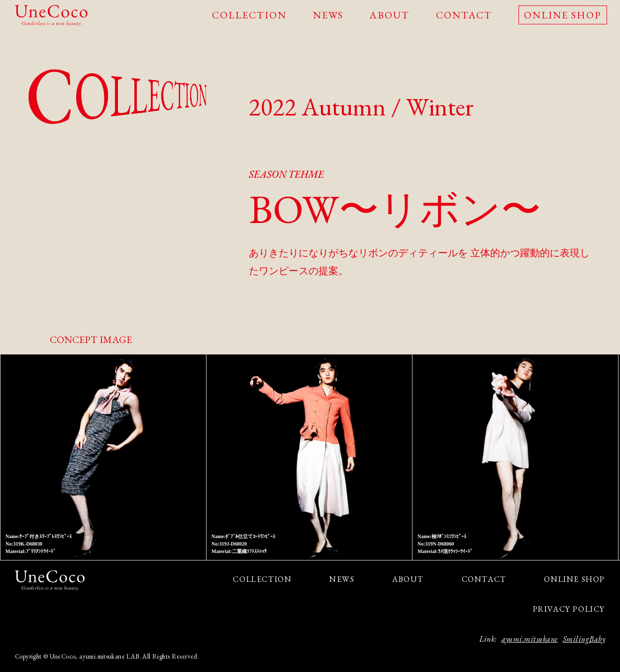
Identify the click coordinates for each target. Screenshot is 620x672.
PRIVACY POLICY (569, 609)
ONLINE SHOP (563, 15)
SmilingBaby (584, 639)
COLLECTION (249, 15)
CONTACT (464, 15)
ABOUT (389, 15)
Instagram (26, 607)
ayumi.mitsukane (530, 639)
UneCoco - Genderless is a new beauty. (51, 16)
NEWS (328, 15)
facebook (44, 607)
